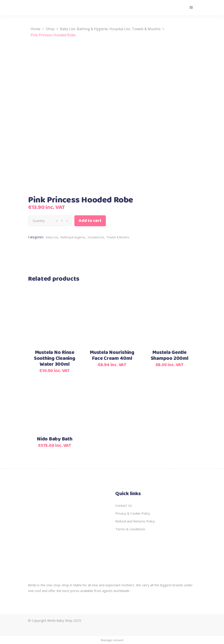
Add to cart (90, 221)
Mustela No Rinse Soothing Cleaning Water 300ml (55, 359)
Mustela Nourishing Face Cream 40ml (112, 356)
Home (36, 29)
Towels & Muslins (146, 29)
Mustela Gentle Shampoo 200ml (170, 356)
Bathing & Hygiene (92, 29)
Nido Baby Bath (55, 439)
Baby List (67, 29)
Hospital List (120, 29)
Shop (50, 29)
